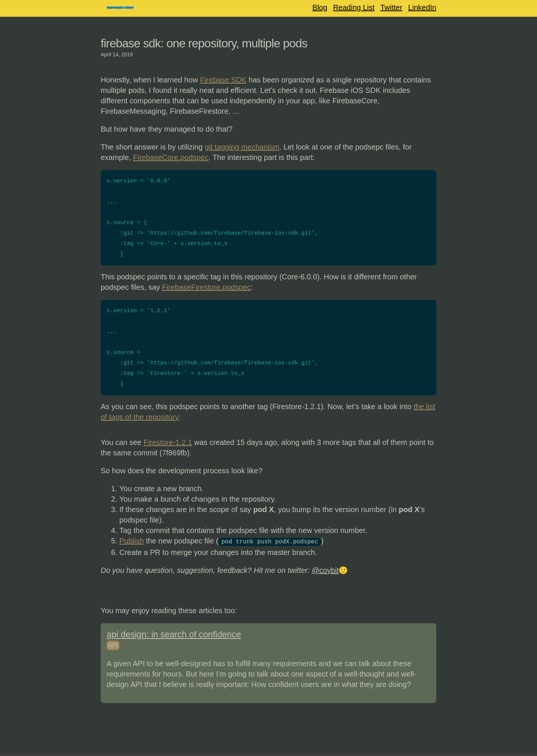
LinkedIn (422, 7)
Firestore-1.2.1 (168, 442)
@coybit (325, 570)
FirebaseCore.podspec (171, 157)
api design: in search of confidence (174, 634)
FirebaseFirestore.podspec (207, 287)
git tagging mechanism (242, 147)
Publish (132, 541)
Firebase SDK (223, 80)
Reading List (354, 7)
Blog (320, 7)
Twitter (391, 7)
